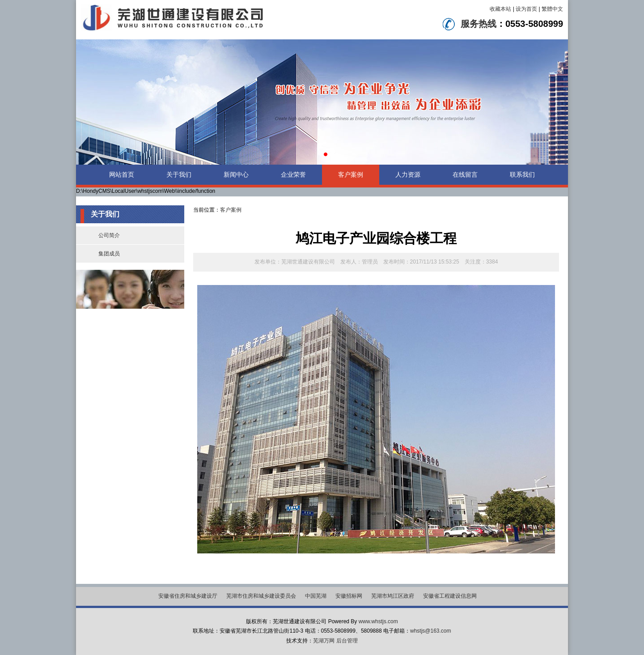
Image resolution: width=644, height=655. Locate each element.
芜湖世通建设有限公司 (308, 262)
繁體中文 (552, 9)
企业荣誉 (293, 174)
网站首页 (122, 174)
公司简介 (109, 235)
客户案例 (351, 174)
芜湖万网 (324, 641)
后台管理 (347, 641)
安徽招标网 (349, 596)
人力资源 (408, 174)
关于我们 (179, 174)
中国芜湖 (316, 596)
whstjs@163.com (431, 631)
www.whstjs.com (378, 621)
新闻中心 (236, 174)
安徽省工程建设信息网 (450, 596)
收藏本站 (500, 9)
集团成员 (109, 254)
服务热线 (479, 24)
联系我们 (522, 174)
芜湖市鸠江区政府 (393, 596)
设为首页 (526, 9)
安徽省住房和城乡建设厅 (188, 596)
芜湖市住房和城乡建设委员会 (261, 596)
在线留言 (465, 174)
